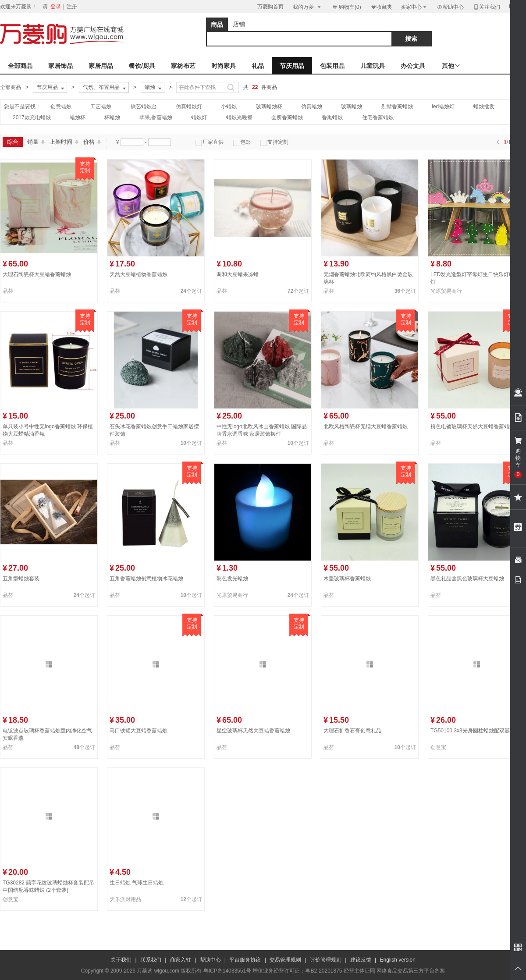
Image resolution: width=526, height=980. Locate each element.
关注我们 (487, 7)
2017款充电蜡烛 (32, 117)
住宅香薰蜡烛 (378, 117)
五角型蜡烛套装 (21, 579)
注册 (72, 7)
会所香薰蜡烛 (287, 117)
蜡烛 (154, 88)
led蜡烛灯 (443, 107)
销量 (36, 142)
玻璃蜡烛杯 (269, 107)
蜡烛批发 (484, 107)
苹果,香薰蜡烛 (156, 117)
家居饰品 (60, 66)
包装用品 (332, 66)
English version (398, 960)
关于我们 (121, 960)
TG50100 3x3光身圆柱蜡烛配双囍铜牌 (475, 731)
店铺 (239, 24)
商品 (217, 25)
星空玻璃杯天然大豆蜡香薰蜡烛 (253, 731)
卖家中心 (414, 7)
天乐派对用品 (125, 899)
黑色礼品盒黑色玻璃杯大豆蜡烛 (467, 579)
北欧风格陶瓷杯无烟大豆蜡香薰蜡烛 (366, 426)
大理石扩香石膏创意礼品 (352, 731)
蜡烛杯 (78, 117)
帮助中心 (450, 7)
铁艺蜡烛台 (144, 107)
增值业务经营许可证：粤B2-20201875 (297, 971)
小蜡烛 (229, 107)
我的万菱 (307, 7)
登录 (56, 7)
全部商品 (20, 66)
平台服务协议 (245, 960)
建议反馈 (361, 960)
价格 (92, 142)
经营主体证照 (359, 971)
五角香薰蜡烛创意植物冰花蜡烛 (146, 579)
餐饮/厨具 (142, 66)
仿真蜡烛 (312, 107)
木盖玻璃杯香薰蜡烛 (347, 579)
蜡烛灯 (199, 117)
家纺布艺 (183, 66)
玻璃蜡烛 (352, 107)
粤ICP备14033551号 (227, 971)
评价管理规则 (326, 960)
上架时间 (64, 142)
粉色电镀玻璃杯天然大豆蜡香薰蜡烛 (473, 426)
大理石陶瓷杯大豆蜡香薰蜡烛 (37, 274)
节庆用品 (292, 66)
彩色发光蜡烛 (232, 579)
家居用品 (101, 66)
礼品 (258, 66)
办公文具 (413, 66)
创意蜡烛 (61, 107)
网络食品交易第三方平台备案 (411, 971)
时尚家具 (224, 66)
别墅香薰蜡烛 (397, 107)
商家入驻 (181, 960)
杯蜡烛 (112, 117)
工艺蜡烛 (101, 107)
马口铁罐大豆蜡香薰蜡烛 (139, 731)
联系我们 (151, 960)
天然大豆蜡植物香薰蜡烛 (139, 274)
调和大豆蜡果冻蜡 (238, 274)
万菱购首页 (270, 7)
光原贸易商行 (446, 291)
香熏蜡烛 (332, 117)
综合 (13, 142)
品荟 (8, 291)
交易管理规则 (285, 960)
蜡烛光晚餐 (239, 117)
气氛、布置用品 (105, 88)
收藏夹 (381, 7)
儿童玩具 (373, 66)
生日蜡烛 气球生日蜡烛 (137, 883)
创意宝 (438, 747)
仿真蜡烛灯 (189, 107)
